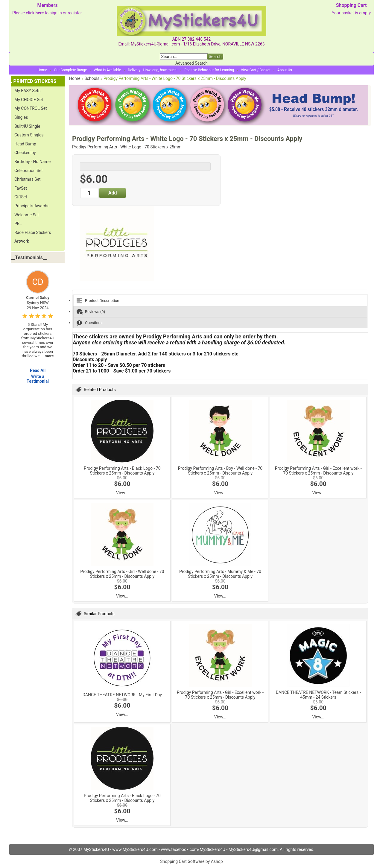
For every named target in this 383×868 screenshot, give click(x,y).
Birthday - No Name (32, 162)
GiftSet (21, 197)
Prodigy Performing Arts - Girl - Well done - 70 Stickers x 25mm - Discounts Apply (122, 574)
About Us (285, 70)
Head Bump (25, 144)
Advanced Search (191, 63)
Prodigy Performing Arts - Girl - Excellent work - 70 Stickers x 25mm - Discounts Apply (318, 471)
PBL (18, 224)
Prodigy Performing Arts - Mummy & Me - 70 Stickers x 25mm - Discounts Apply (220, 574)
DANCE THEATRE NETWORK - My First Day (122, 695)
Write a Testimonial (38, 379)
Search (215, 57)
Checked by (25, 153)
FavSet (21, 188)
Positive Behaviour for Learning (209, 70)
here (39, 13)
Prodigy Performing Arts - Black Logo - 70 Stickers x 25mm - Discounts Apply (122, 471)
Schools (92, 78)
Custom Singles (29, 135)
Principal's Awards (31, 206)
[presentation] (220, 301)
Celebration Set (29, 171)
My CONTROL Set (31, 108)
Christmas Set (28, 179)
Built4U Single (27, 126)
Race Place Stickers (33, 232)
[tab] (220, 301)
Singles (21, 117)
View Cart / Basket (256, 70)
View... (122, 493)
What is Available (107, 70)
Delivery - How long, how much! (153, 70)
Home (42, 70)
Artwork (22, 241)
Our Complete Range (70, 70)
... (47, 356)
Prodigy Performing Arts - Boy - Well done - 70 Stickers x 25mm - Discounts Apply (220, 471)
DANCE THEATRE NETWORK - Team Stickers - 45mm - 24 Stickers (318, 695)
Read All (38, 370)
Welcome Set (27, 215)
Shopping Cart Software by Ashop (191, 861)
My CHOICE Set (29, 100)
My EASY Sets (27, 91)
